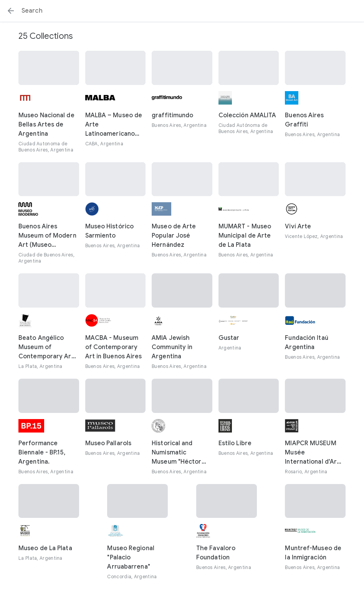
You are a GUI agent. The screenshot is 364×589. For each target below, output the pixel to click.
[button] (11, 11)
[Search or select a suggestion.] (182, 11)
